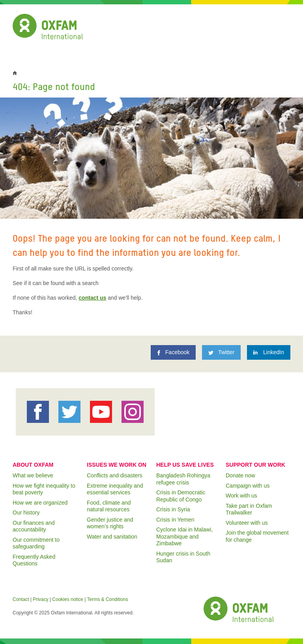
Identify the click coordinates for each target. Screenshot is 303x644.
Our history (26, 513)
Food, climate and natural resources (109, 506)
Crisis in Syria (173, 509)
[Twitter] (221, 352)
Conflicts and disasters (115, 475)
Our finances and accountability (34, 526)
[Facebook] (173, 352)
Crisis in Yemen (175, 520)
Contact (21, 599)
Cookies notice (68, 599)
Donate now (240, 475)
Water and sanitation (112, 537)
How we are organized (40, 503)
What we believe (33, 475)
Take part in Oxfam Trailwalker (249, 509)
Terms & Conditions (108, 599)
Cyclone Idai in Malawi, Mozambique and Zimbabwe (184, 536)
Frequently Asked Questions (34, 560)
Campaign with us (248, 486)
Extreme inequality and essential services (115, 489)
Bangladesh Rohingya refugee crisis (183, 479)
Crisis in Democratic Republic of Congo (181, 496)
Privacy (40, 599)
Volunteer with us (247, 523)
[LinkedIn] (269, 352)
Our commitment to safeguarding (36, 543)
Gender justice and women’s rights (110, 523)
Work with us (241, 496)
